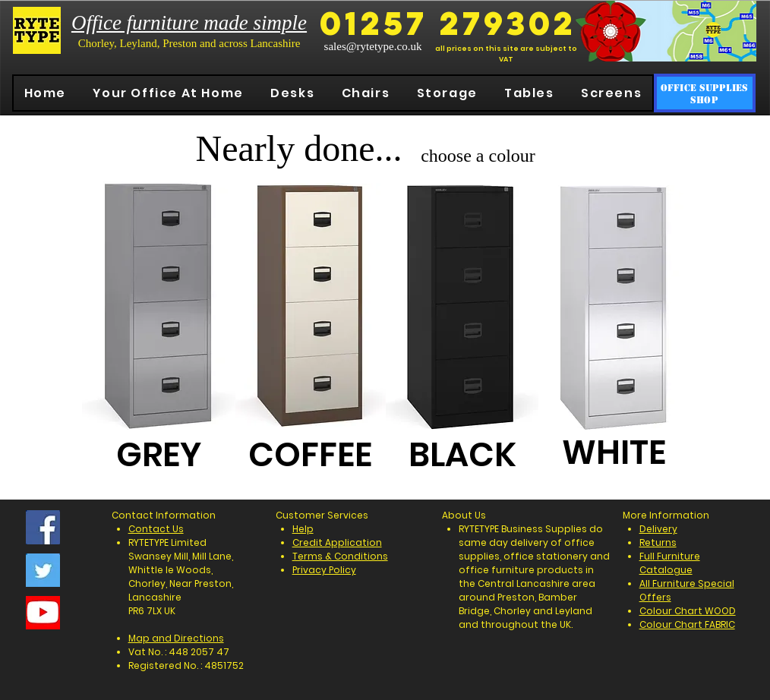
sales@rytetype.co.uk (373, 46)
